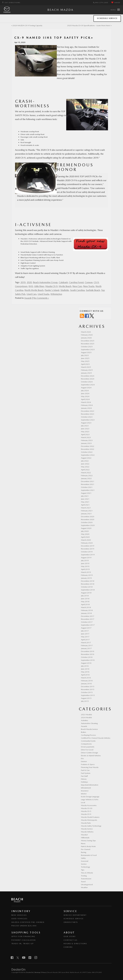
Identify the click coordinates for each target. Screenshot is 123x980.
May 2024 (85, 396)
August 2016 (86, 663)
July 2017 (85, 631)
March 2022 (86, 473)
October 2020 (87, 522)
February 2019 (87, 575)
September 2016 (88, 660)
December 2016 (88, 651)
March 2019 (86, 572)
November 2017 (88, 619)
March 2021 (86, 508)
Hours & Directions (75, 944)
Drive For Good (87, 750)
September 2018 (88, 590)
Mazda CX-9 (51, 286)
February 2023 (87, 440)
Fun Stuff (84, 776)
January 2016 (86, 684)
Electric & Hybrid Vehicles (91, 756)
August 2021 (86, 493)
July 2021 (85, 496)
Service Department (75, 915)
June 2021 (85, 499)
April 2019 (85, 569)
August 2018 (86, 593)
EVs (82, 758)
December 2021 (88, 481)
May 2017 (85, 637)
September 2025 (88, 349)
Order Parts (71, 922)
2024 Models (86, 717)
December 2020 (88, 517)
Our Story (70, 936)
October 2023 (87, 417)
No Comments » (41, 298)
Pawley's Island (52, 290)
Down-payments (88, 747)
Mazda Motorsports (89, 820)
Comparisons (86, 744)
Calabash (63, 282)
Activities (85, 720)
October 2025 (87, 347)
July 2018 (85, 596)
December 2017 (88, 616)
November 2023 (88, 414)
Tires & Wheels (87, 873)
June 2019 (85, 563)
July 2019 (85, 560)
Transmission (86, 879)
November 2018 (88, 584)
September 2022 (88, 455)
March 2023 (86, 437)
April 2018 (85, 604)
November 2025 (88, 344)
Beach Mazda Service (89, 729)
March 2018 (86, 607)
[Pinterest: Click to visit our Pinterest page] (30, 958)
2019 (23, 282)
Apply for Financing (23, 936)
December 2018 (88, 581)
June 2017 (85, 634)
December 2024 (88, 376)
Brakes (84, 732)
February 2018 (87, 610)
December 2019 (88, 546)
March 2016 (86, 678)
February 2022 (87, 475)
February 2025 (87, 370)
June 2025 (85, 358)
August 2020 (86, 528)
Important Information (90, 785)
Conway (89, 282)
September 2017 (88, 625)
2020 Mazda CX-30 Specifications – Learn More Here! (89, 25)
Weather (84, 887)
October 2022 (87, 452)
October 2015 (87, 692)
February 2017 (87, 645)
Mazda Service (87, 829)
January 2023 (86, 443)
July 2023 (85, 426)
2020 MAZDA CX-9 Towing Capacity (27, 25)
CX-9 (96, 282)
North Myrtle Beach (34, 290)
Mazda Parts (86, 823)
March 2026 (86, 332)
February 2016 (87, 681)
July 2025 (85, 355)
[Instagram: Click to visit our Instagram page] (36, 958)
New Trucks (89, 286)
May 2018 (85, 601)
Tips (83, 870)
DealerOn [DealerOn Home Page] (30, 972)
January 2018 (86, 613)
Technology (86, 867)
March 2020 (86, 540)
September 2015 (88, 695)
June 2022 (85, 464)
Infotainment (86, 788)
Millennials (85, 838)
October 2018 (87, 587)
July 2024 (85, 391)
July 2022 (85, 461)
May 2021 (85, 502)
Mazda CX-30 (87, 808)
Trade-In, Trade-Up (23, 944)
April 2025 (85, 364)
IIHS (31, 286)
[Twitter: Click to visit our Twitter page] (18, 958)
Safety (83, 858)
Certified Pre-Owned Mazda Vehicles (96, 738)
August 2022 (86, 458)
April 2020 (85, 537)
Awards (28, 298)
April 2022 (85, 470)
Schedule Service (107, 18)
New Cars (77, 286)
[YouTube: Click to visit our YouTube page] (24, 958)
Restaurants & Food (89, 855)
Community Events (88, 741)
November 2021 (88, 484)
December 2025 (88, 341)
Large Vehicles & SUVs (90, 800)
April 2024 (85, 399)
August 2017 (86, 628)
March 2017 (86, 643)
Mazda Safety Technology (91, 826)
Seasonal (85, 861)
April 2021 (85, 505)
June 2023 (85, 429)
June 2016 (85, 669)
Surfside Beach (93, 290)
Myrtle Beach (65, 286)
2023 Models (86, 715)
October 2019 (87, 552)
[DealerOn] (19, 969)
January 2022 (86, 478)
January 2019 (86, 578)
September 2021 (88, 490)
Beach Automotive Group (45, 282)
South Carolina (77, 290)
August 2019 (86, 558)
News (83, 843)
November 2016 (88, 654)
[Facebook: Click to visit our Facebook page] (12, 958)
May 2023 (85, 432)
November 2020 (88, 519)
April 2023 (85, 434)
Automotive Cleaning (89, 723)
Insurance (85, 791)
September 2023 (88, 420)
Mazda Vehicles (87, 832)
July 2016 (85, 666)
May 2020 (85, 534)
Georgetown (21, 286)
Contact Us (70, 940)
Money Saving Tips (88, 841)
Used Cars (32, 294)
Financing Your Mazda (90, 767)
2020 (29, 282)
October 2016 (87, 657)
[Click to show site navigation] (115, 10)
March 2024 (86, 402)
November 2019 (88, 549)
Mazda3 (84, 835)
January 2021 (86, 514)
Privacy (44, 972)
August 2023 (86, 423)
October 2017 (87, 622)
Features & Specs (88, 764)
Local (83, 802)
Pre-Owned (86, 849)
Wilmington (56, 294)
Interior (84, 794)
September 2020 (88, 525)
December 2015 (88, 686)
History (84, 779)
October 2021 (87, 487)
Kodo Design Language (90, 797)
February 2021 (87, 511)
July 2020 (85, 531)
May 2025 (85, 361)
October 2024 (87, 382)
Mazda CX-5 (86, 811)
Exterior (84, 761)
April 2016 (85, 675)
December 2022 (88, 446)
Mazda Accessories (89, 805)
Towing (84, 876)
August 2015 (86, 698)
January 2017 (86, 648)
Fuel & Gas (85, 770)
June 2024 (85, 393)
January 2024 (86, 408)
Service (84, 864)
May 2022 (85, 467)
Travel (83, 882)
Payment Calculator (24, 940)
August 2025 (86, 352)
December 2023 (88, 411)
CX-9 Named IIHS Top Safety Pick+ (54, 38)
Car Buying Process (88, 735)
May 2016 (85, 672)
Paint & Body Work (88, 846)
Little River (39, 286)
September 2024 (88, 385)
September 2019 (88, 555)
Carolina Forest (76, 282)
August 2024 (86, 388)
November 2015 (88, 689)
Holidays (84, 782)
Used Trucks (43, 294)
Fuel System (86, 773)
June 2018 (85, 599)
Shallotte (65, 290)
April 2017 (85, 640)
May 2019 (85, 566)
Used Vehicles (19, 919)
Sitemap (37, 972)
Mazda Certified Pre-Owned (28, 922)
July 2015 (85, 701)
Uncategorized (87, 884)
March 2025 (86, 367)
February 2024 (87, 405)
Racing (84, 852)
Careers (68, 947)
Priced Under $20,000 (24, 926)
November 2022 (88, 449)
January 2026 (86, 338)
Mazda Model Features (90, 817)
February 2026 (87, 335)
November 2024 (88, 379)
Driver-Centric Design (89, 753)
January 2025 (86, 373)
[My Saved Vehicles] (116, 3)
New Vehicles (19, 915)
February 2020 (87, 543)
